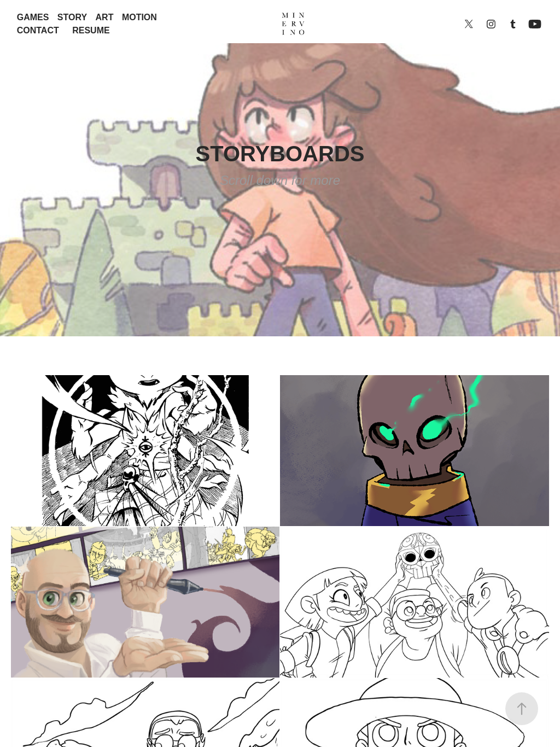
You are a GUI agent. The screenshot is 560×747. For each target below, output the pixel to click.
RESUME (91, 30)
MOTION (139, 17)
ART (105, 17)
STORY (72, 17)
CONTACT (38, 30)
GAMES (33, 17)
